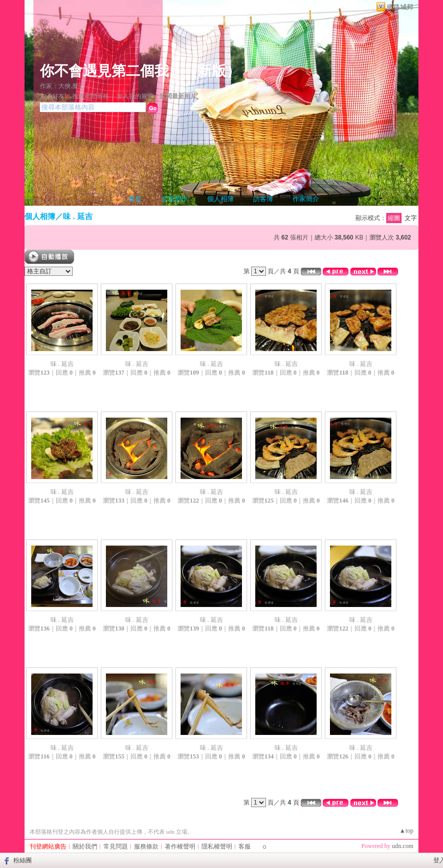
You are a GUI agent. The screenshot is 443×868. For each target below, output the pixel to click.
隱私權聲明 (217, 847)
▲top (406, 831)
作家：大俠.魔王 (62, 86)
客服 (245, 847)
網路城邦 (400, 7)
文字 (411, 218)
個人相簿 (220, 199)
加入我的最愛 (135, 96)
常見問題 (116, 847)
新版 (212, 71)
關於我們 (85, 847)
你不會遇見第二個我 (104, 71)
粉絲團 (23, 860)
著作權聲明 (180, 847)
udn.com (403, 846)
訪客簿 (263, 199)
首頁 (135, 199)
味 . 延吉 (78, 216)
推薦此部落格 (91, 96)
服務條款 (146, 847)
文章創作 (174, 199)
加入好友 (52, 96)
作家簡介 (306, 199)
